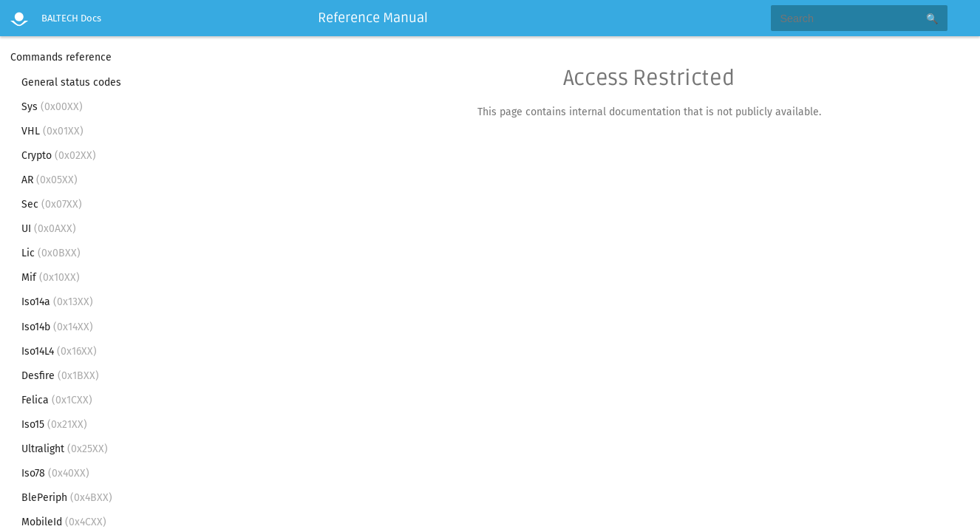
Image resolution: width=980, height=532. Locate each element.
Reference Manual (373, 18)
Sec (52, 204)
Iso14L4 (59, 351)
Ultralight (65, 449)
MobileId (64, 522)
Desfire (60, 376)
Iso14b (57, 327)
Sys (52, 107)
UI (49, 229)
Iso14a (57, 302)
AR (50, 180)
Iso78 (55, 473)
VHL (52, 131)
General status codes (71, 82)
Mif (51, 277)
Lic (51, 253)
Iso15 (54, 424)
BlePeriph (67, 498)
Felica (57, 400)
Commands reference (61, 57)
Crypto (59, 156)
